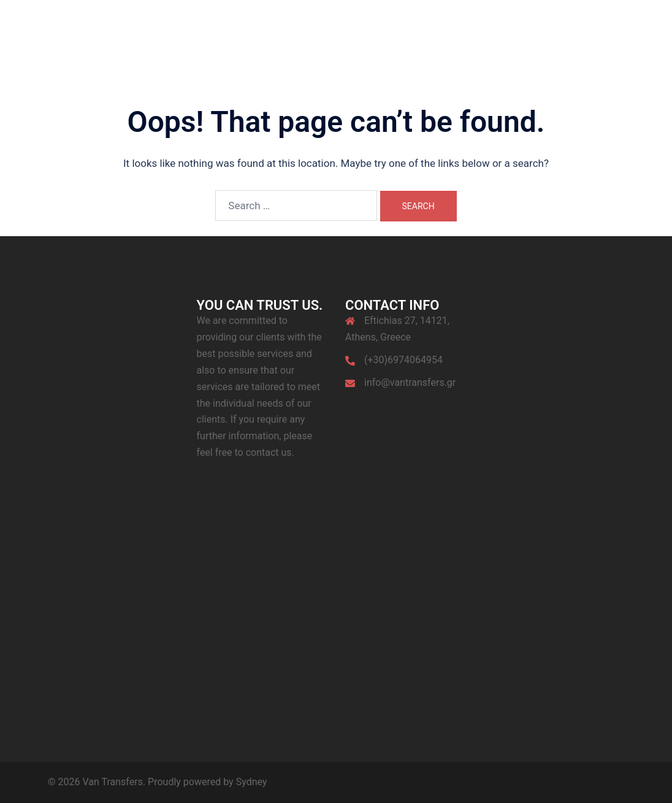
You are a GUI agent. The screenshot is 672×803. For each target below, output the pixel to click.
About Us (353, 31)
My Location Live (583, 31)
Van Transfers (109, 24)
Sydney (252, 782)
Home (307, 31)
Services (405, 31)
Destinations (462, 31)
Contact (518, 31)
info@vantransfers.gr (410, 382)
